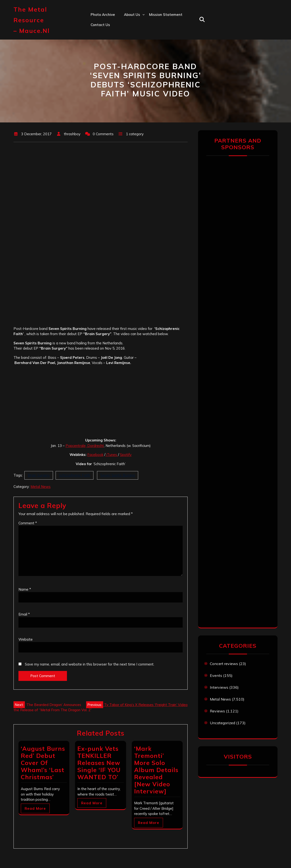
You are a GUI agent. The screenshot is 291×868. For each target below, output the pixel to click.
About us (132, 15)
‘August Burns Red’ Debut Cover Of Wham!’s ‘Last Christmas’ (43, 763)
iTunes (112, 455)
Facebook (95, 455)
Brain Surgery (39, 475)
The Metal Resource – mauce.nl (32, 20)
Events (216, 675)
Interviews (219, 687)
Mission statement (166, 15)
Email (24, 614)
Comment (28, 523)
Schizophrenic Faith (75, 475)
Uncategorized (223, 723)
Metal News (41, 487)
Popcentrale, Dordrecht (85, 446)
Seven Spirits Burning (118, 475)
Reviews (217, 711)
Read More (35, 808)
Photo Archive (103, 15)
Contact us (100, 25)
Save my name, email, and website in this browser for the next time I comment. (90, 664)
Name (25, 589)
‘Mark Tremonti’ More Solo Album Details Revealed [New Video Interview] (156, 770)
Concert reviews (224, 664)
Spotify (126, 455)
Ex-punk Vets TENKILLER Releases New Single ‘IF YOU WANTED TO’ (99, 763)
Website (26, 639)
